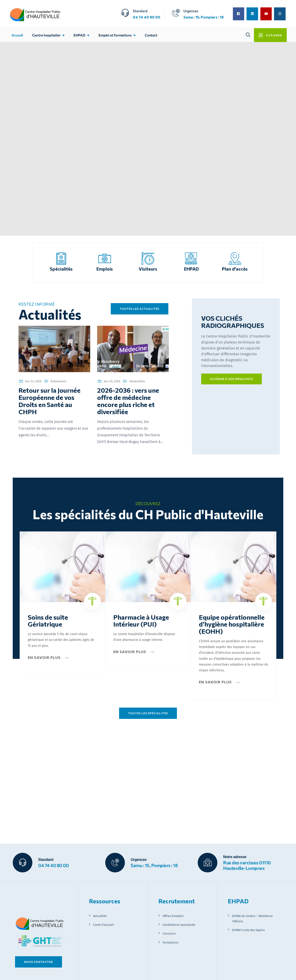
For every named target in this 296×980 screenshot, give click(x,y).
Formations (170, 942)
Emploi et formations (115, 35)
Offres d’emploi (173, 916)
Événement (58, 381)
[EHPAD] (191, 258)
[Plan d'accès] (235, 258)
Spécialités (61, 269)
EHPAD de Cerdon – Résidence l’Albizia (252, 919)
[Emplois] (105, 258)
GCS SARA (274, 35)
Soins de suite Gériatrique (48, 621)
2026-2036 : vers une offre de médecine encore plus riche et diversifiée (128, 401)
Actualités (100, 916)
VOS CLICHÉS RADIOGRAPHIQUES (233, 322)
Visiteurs (148, 269)
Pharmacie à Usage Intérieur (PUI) (141, 621)
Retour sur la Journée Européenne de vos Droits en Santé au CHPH (49, 401)
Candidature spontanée (179, 925)
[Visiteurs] (148, 258)
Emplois (105, 269)
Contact (151, 35)
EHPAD (79, 35)
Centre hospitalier (46, 35)
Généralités (137, 381)
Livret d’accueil (103, 925)
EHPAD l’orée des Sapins (248, 930)
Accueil (17, 35)
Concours (169, 933)
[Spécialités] (61, 258)
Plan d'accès (235, 269)
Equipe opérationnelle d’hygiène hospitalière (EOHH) (232, 624)
